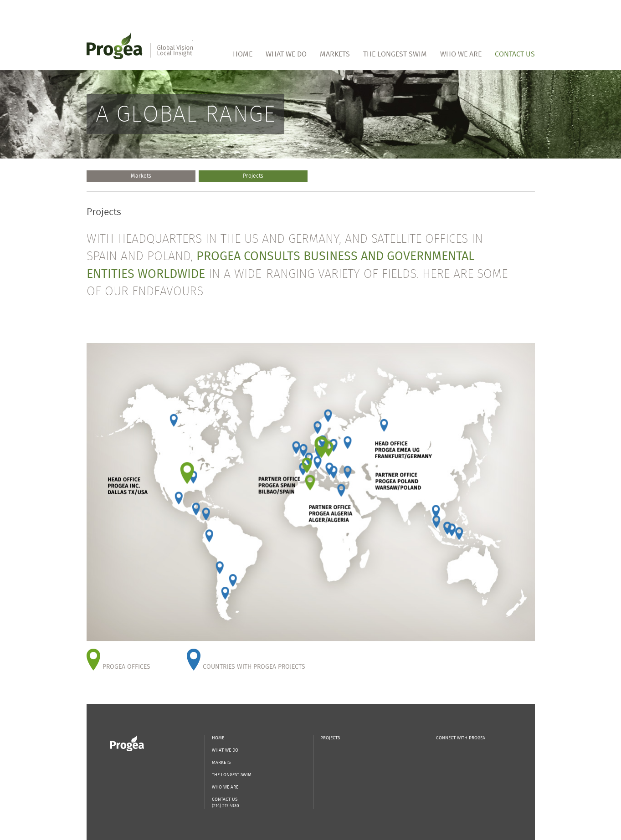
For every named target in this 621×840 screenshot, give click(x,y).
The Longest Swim (395, 54)
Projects (253, 176)
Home (243, 54)
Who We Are (461, 54)
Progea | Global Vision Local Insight (140, 46)
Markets (335, 54)
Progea (127, 743)
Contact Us (515, 54)
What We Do (286, 54)
